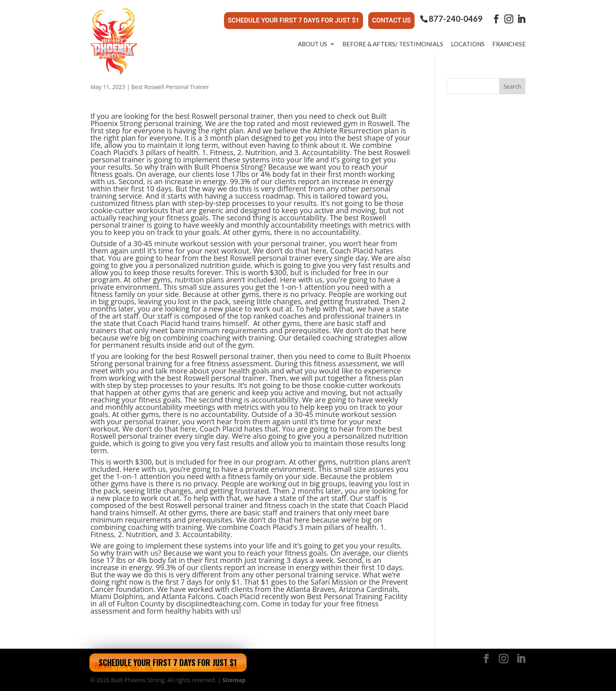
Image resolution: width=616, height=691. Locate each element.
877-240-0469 (456, 19)
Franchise (509, 44)
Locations (468, 44)
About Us (312, 44)
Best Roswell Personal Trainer (170, 87)
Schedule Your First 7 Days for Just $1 (293, 20)
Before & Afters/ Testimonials (393, 44)
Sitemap (234, 680)
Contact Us (391, 20)
